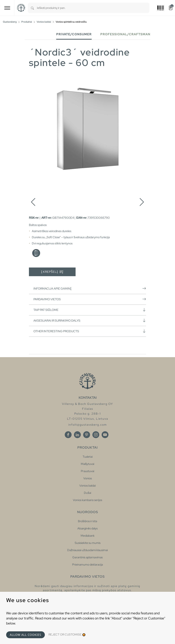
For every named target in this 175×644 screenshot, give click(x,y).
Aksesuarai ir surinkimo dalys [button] (90, 320)
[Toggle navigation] (7, 8)
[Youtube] (105, 435)
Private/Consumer (74, 34)
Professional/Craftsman (125, 34)
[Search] (32, 8)
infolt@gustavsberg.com (88, 425)
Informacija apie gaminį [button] (90, 288)
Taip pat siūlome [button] (90, 310)
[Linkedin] (77, 435)
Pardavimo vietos (90, 299)
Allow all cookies (25, 635)
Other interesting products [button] (90, 331)
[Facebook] (68, 435)
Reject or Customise (65, 635)
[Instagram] (96, 435)
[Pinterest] (87, 435)
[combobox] (93, 8)
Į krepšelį (52, 272)
